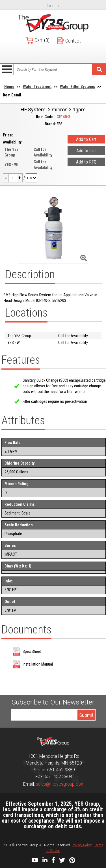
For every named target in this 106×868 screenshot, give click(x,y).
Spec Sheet (32, 651)
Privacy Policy (82, 845)
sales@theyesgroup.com (60, 784)
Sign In (53, 6)
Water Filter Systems (77, 87)
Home (9, 87)
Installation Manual (38, 664)
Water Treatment (37, 87)
